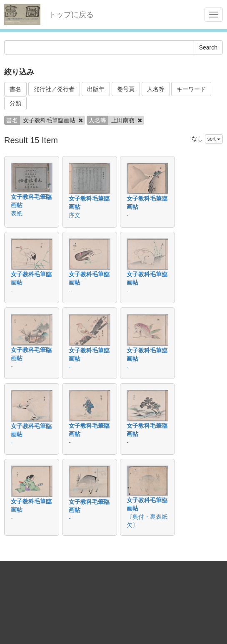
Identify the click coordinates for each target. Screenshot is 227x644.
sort (214, 139)
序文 (75, 215)
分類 (15, 103)
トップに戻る (71, 15)
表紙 (17, 213)
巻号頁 (126, 89)
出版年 (96, 89)
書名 (15, 89)
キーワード (191, 89)
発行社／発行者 (54, 89)
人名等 (156, 89)
